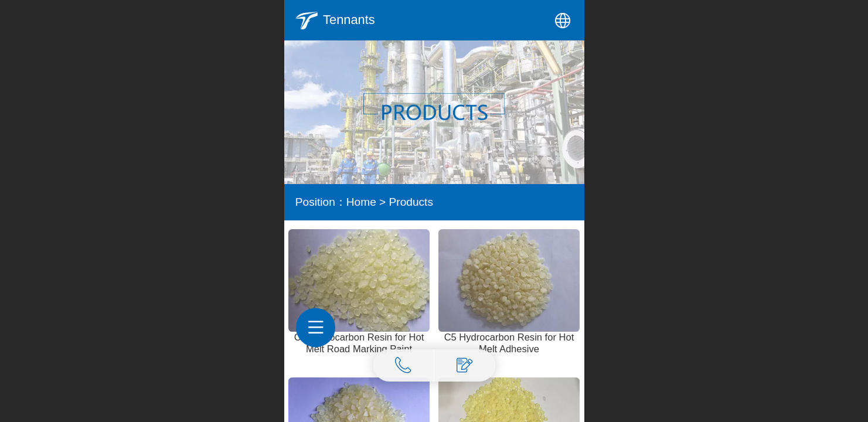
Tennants (349, 20)
